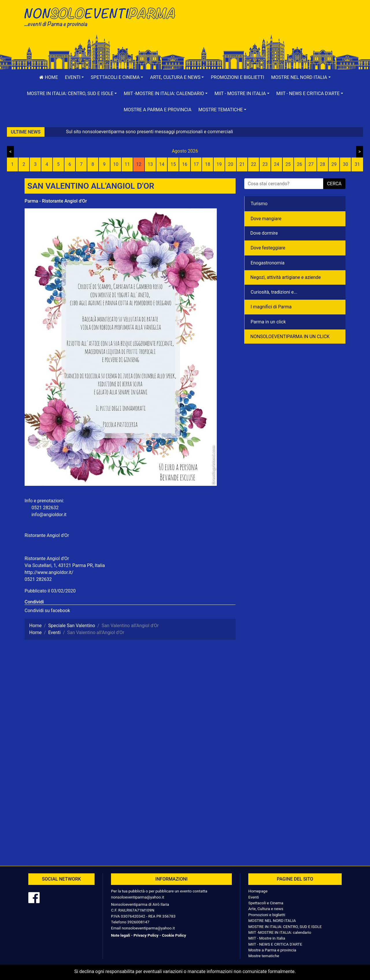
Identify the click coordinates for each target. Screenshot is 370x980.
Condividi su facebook (47, 611)
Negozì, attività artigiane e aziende (286, 277)
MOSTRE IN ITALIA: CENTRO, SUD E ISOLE (285, 927)
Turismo (259, 204)
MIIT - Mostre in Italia (267, 938)
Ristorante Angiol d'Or (47, 535)
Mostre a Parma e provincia (158, 110)
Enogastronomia (268, 263)
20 (231, 164)
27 (311, 164)
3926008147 (138, 922)
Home (49, 77)
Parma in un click (268, 322)
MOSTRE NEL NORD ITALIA (272, 920)
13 (150, 164)
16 (185, 164)
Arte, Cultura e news (266, 909)
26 (299, 164)
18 (208, 164)
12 (139, 164)
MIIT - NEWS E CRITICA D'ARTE (275, 944)
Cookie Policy (174, 935)
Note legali (121, 935)
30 (345, 164)
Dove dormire (264, 233)
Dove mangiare (266, 219)
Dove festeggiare (268, 248)
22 (254, 164)
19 (219, 164)
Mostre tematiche (264, 956)
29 (334, 164)
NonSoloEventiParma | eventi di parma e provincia (103, 17)
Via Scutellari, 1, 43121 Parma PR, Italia (65, 565)
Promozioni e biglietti (237, 77)
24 (277, 164)
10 (116, 164)
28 (323, 164)
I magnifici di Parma (271, 307)
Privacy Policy (146, 935)
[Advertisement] (267, 23)
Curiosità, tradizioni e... (274, 292)
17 (196, 164)
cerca (334, 184)
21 (242, 164)
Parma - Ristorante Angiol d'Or (56, 201)
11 (127, 164)
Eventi (254, 897)
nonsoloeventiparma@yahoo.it (138, 897)
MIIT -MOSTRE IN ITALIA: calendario (280, 932)
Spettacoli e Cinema (266, 903)
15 (173, 164)
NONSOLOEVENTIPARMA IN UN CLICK (290, 337)
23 (265, 164)
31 (357, 164)
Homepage (258, 891)
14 (162, 164)
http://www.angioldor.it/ (49, 572)
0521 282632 (38, 579)
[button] (75, 77)
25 (288, 164)
